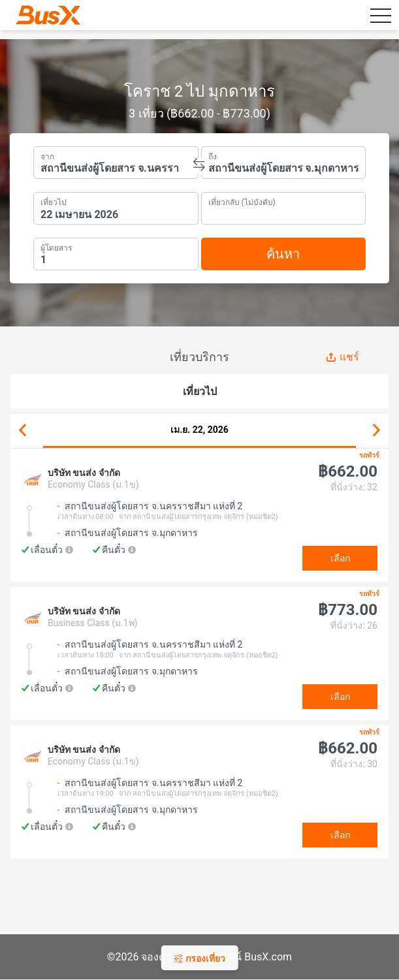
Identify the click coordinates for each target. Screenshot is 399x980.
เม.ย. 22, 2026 (199, 430)
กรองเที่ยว (199, 958)
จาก (47, 155)
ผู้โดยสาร (56, 246)
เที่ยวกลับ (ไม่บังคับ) (242, 201)
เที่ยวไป (54, 201)
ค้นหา (283, 254)
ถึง (213, 155)
